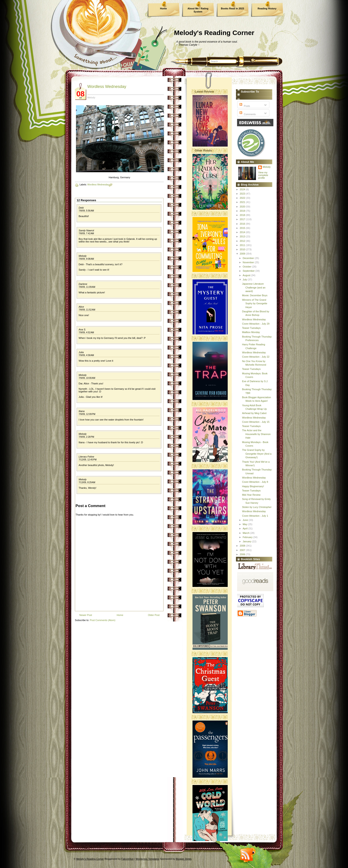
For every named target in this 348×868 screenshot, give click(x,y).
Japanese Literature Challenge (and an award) (254, 287)
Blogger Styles (184, 859)
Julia (81, 352)
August (247, 275)
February (248, 537)
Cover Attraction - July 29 (256, 324)
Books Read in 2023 (233, 8)
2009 (243, 254)
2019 (243, 211)
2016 (243, 224)
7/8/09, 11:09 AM (87, 287)
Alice (81, 307)
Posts (244, 106)
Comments (247, 114)
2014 (243, 232)
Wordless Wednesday (107, 87)
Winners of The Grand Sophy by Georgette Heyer (255, 303)
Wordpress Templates (147, 859)
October (247, 267)
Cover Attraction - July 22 (256, 357)
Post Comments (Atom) (102, 620)
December (249, 258)
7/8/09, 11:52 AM (87, 310)
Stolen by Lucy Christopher (257, 507)
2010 (243, 249)
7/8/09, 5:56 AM (86, 211)
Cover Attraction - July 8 (255, 482)
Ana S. (82, 329)
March (246, 533)
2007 (243, 550)
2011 (243, 245)
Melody (83, 256)
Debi (81, 208)
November (249, 262)
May (245, 524)
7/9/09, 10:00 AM (87, 378)
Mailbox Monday (251, 332)
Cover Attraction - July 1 (255, 516)
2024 (243, 189)
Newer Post (86, 615)
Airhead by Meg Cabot (254, 413)
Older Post (154, 615)
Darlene (83, 284)
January (247, 541)
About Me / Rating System (198, 10)
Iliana (82, 411)
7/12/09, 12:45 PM (88, 460)
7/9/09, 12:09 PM (87, 414)
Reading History (267, 8)
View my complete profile (263, 175)
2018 (243, 215)
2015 (243, 228)
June (246, 520)
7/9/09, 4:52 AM (86, 332)
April (245, 528)
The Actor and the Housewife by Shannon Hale (256, 434)
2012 (243, 241)
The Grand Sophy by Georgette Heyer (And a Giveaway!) (257, 454)
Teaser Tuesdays (251, 328)
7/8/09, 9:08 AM (86, 259)
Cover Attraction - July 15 (256, 422)
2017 (243, 219)
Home (163, 8)
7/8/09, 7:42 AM (86, 233)
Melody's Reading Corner (214, 33)
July (245, 280)
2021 (243, 202)
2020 (243, 207)
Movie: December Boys (255, 295)
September (249, 271)
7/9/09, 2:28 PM (86, 437)
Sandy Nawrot (86, 230)
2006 (243, 554)
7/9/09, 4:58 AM (86, 355)
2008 (243, 546)
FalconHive (128, 859)
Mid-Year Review (251, 495)
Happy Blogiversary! (253, 486)
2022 (243, 198)
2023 (243, 194)
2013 (243, 236)
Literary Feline (86, 457)
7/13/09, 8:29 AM (87, 482)
